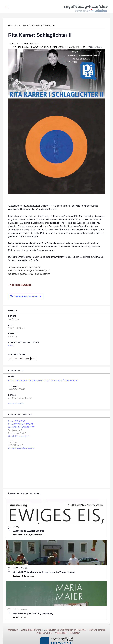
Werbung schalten (97, 630)
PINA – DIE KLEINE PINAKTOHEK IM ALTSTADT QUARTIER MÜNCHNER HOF (43, 380)
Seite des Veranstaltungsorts (21, 448)
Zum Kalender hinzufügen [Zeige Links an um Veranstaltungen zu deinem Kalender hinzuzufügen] (26, 296)
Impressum (13, 630)
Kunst (11, 345)
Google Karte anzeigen (19, 436)
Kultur (27, 358)
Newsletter (75, 633)
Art (10, 358)
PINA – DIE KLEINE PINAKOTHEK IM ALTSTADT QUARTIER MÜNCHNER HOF (21, 424)
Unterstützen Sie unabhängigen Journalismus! (65, 630)
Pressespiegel (61, 633)
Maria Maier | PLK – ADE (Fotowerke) (33, 613)
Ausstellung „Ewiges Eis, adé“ (29, 531)
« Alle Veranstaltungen (20, 285)
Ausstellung (18, 358)
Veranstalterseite (16, 404)
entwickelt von (91, 11)
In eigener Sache (44, 633)
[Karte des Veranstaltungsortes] (56, 468)
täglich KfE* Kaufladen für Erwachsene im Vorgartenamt (44, 572)
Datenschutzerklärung (31, 630)
